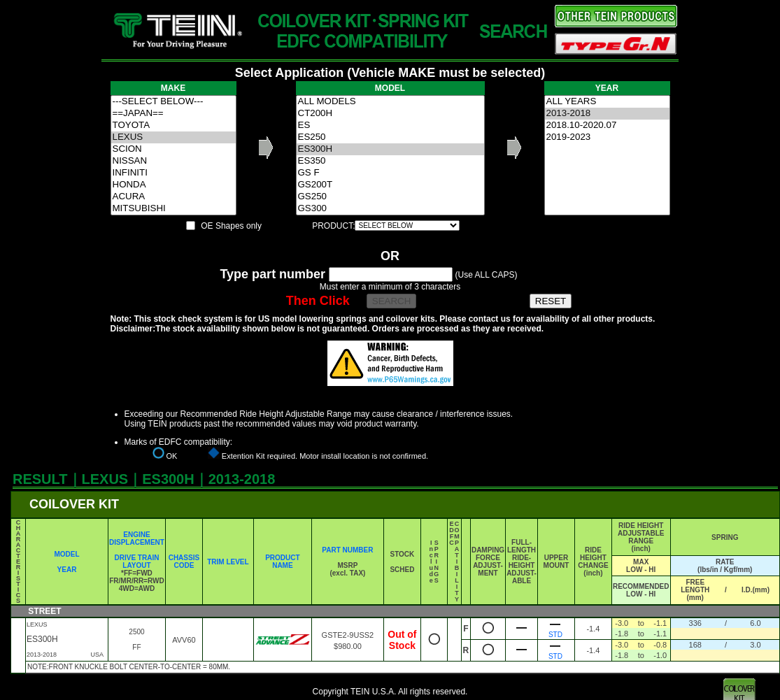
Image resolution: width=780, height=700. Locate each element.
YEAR (67, 570)
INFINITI (173, 173)
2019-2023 (607, 137)
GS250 (390, 197)
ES (390, 126)
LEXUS (173, 137)
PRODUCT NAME (282, 562)
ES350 (390, 161)
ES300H (390, 149)
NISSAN (173, 161)
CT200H (390, 114)
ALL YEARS (607, 102)
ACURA (173, 197)
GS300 (390, 209)
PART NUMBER (347, 550)
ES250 (390, 137)
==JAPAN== (173, 114)
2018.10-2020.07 (607, 126)
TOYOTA (173, 126)
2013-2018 (607, 114)
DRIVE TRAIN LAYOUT (137, 562)
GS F (390, 173)
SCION (173, 149)
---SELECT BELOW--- (173, 102)
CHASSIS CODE (184, 562)
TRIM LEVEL (228, 562)
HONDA (173, 185)
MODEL (66, 554)
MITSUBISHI (173, 209)
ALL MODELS (390, 102)
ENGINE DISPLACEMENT (137, 538)
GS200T (390, 185)
